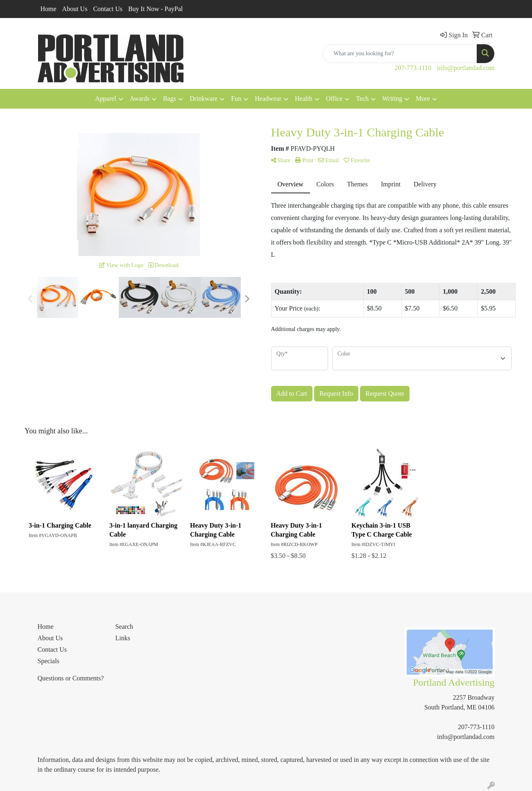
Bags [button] (170, 99)
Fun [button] (236, 99)
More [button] (423, 99)
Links (123, 638)
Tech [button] (362, 99)
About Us (75, 9)
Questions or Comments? (71, 678)
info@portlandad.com (466, 68)
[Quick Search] (400, 54)
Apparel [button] (106, 99)
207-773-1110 (413, 68)
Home (49, 9)
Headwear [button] (268, 99)
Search (125, 627)
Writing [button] (392, 99)
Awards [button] (140, 99)
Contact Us (108, 9)
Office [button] (334, 99)
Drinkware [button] (204, 99)
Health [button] (304, 99)
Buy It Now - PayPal (155, 9)
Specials (49, 661)
